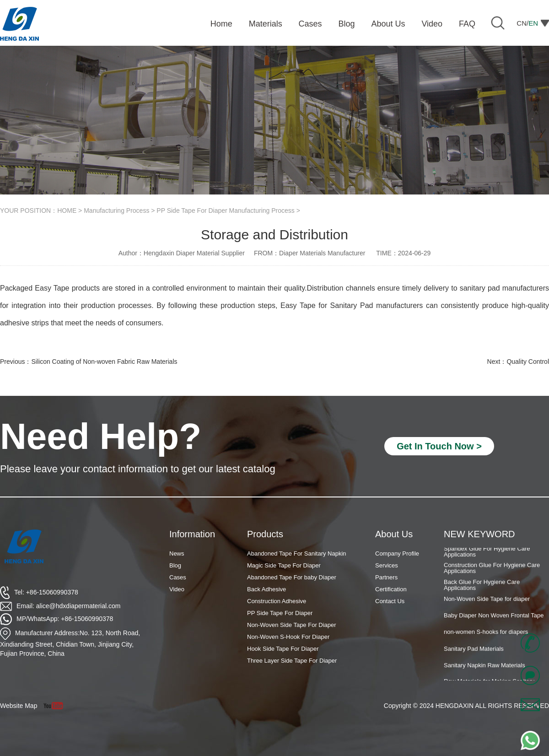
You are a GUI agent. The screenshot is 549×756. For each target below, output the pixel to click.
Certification (391, 589)
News (177, 553)
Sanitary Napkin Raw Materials (484, 667)
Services (387, 565)
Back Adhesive (266, 589)
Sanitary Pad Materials (474, 651)
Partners (386, 577)
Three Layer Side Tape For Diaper (292, 661)
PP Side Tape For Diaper (280, 613)
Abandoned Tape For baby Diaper (292, 577)
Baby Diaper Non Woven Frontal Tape (494, 618)
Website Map (19, 706)
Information (192, 534)
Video (177, 589)
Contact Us (390, 601)
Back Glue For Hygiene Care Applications (482, 587)
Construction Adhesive (277, 601)
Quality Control (528, 362)
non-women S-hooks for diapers (486, 634)
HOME (67, 211)
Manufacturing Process (116, 211)
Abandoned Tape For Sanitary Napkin (297, 553)
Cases (178, 577)
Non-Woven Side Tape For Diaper (292, 625)
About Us (394, 534)
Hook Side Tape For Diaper (283, 649)
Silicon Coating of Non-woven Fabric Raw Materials (104, 362)
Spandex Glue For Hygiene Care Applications (487, 554)
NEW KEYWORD (479, 534)
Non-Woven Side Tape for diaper (487, 601)
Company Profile (397, 553)
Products (265, 534)
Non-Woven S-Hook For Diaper (288, 637)
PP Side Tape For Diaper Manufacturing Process (225, 211)
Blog (175, 565)
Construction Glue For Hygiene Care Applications (492, 570)
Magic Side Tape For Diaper (284, 565)
